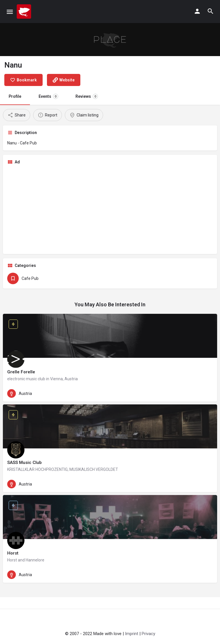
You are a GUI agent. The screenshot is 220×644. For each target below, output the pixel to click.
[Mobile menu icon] (10, 12)
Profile (15, 96)
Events (48, 96)
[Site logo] (25, 12)
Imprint (132, 634)
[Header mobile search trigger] (210, 11)
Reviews (87, 96)
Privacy (148, 634)
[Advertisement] (110, 209)
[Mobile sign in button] (197, 11)
